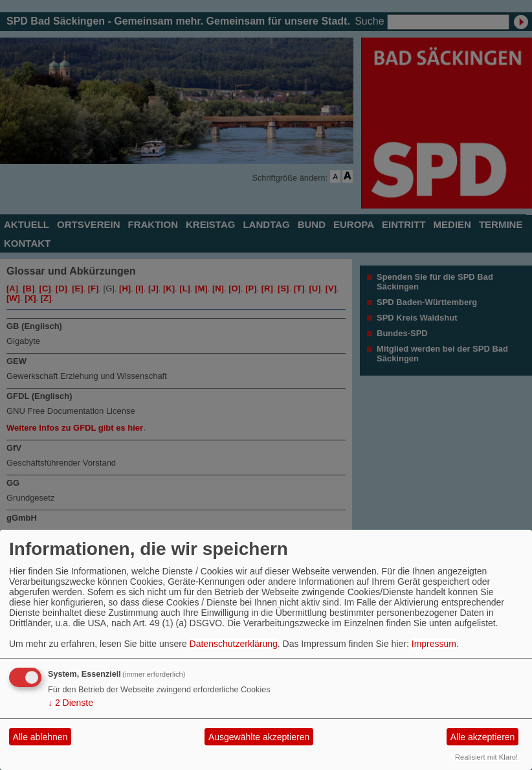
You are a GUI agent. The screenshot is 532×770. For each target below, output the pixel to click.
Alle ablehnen (40, 737)
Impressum (434, 644)
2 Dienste (71, 703)
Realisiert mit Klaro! (486, 757)
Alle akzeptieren (483, 737)
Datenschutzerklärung (234, 644)
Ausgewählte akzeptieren (259, 737)
